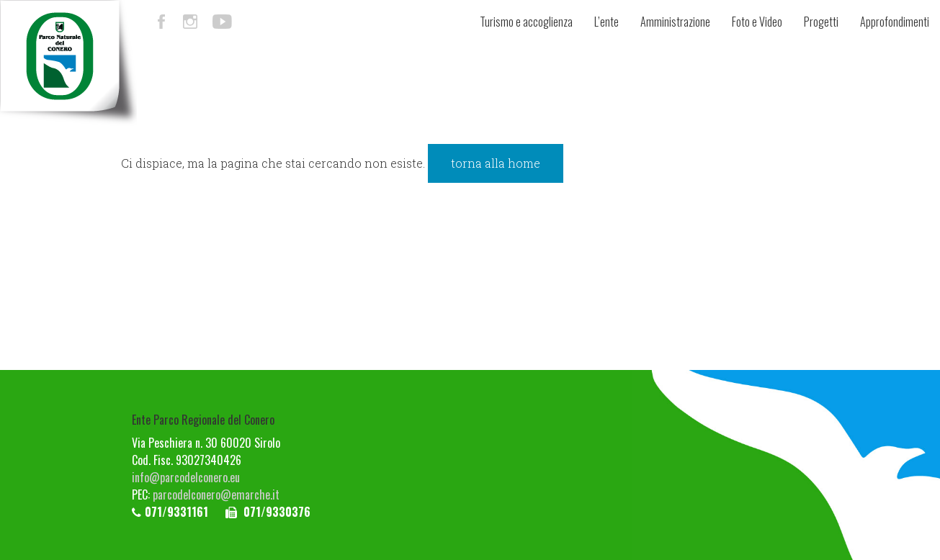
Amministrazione (675, 22)
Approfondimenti (895, 22)
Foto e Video (757, 22)
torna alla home (496, 163)
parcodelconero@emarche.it (216, 494)
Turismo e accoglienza (526, 22)
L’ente (606, 22)
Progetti (821, 22)
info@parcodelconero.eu (186, 477)
